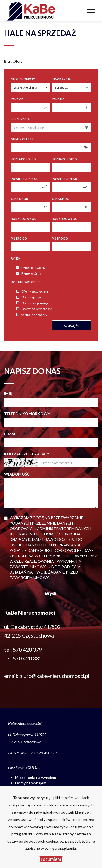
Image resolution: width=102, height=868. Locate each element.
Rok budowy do (65, 219)
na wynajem (35, 777)
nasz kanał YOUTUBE (25, 767)
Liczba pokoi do (64, 159)
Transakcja (61, 79)
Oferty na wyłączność (34, 309)
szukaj (72, 325)
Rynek (16, 258)
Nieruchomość (23, 79)
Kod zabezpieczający (27, 454)
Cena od (17, 99)
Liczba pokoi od (23, 159)
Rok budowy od (24, 219)
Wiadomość (17, 474)
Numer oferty (22, 139)
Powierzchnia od (25, 179)
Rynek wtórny (29, 274)
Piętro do (60, 239)
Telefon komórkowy (27, 414)
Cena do (58, 99)
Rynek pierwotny (31, 268)
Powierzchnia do (66, 179)
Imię (8, 393)
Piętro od (19, 239)
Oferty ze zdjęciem (32, 291)
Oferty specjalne (31, 297)
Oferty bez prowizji (32, 303)
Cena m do (61, 199)
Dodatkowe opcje (26, 282)
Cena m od (20, 199)
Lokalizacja (20, 119)
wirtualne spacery (32, 315)
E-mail (11, 434)
